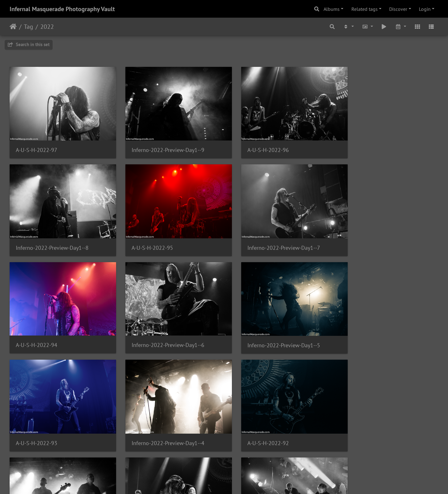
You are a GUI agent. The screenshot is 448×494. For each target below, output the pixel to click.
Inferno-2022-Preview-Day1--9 (162, 146)
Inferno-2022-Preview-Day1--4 (271, 332)
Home (13, 27)
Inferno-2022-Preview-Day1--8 (381, 146)
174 (241, 457)
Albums (332, 9)
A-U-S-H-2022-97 (37, 146)
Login (425, 9)
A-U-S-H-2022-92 (365, 332)
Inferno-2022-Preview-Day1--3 (52, 426)
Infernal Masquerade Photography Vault (62, 9)
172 (204, 457)
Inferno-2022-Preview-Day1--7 (162, 239)
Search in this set (29, 44)
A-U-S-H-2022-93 (146, 332)
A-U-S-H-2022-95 (37, 239)
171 (186, 457)
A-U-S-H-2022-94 (256, 239)
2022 (47, 27)
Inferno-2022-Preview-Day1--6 (381, 239)
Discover (398, 9)
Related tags (365, 9)
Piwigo (237, 481)
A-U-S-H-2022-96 (256, 146)
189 (293, 457)
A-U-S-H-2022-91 (146, 425)
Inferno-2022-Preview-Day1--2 (271, 426)
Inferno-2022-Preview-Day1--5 (52, 332)
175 (259, 457)
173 (222, 457)
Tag (28, 27)
